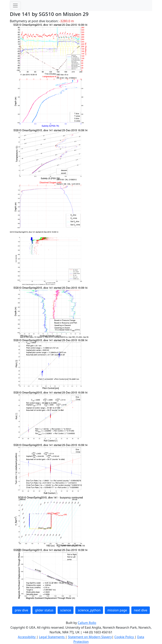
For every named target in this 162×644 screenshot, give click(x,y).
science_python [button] (89, 610)
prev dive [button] (21, 610)
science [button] (66, 610)
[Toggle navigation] (15, 6)
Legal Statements (52, 637)
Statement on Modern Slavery (90, 637)
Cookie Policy (125, 637)
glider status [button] (44, 610)
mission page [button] (117, 610)
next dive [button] (141, 610)
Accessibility (27, 637)
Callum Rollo (87, 623)
